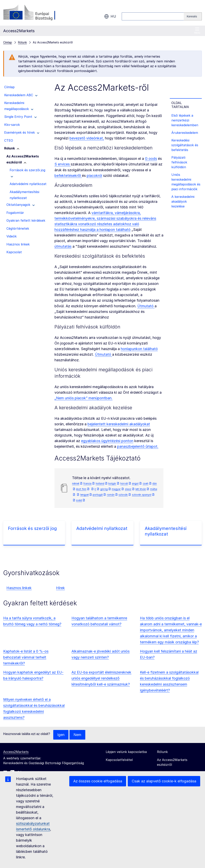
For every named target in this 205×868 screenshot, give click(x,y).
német (76, 483)
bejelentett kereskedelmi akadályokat (119, 424)
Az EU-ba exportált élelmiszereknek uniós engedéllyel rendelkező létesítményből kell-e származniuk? (101, 678)
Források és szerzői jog (32, 528)
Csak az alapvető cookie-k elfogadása (164, 781)
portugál (98, 495)
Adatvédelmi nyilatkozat (102, 528)
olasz (128, 489)
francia (87, 483)
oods (152, 159)
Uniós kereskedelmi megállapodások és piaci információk (186, 182)
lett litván (141, 489)
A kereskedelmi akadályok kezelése (183, 201)
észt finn (81, 489)
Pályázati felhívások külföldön (179, 162)
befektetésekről (68, 176)
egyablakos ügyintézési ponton (107, 441)
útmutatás (63, 246)
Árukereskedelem (185, 133)
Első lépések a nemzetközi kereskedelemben (185, 120)
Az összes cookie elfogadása (98, 781)
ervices (64, 164)
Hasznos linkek (19, 588)
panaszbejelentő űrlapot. (138, 446)
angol (135, 483)
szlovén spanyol (142, 495)
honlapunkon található (139, 349)
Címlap (8, 42)
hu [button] (110, 16)
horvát (124, 483)
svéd (79, 500)
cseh (146, 483)
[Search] (193, 16)
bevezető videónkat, (87, 138)
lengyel (84, 495)
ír (95, 489)
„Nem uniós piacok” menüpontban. (83, 398)
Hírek (60, 588)
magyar (116, 489)
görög (104, 489)
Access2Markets (16, 752)
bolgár (112, 483)
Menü (197, 31)
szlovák (123, 495)
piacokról (94, 176)
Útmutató (146, 306)
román (111, 495)
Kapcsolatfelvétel (119, 760)
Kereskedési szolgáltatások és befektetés (185, 145)
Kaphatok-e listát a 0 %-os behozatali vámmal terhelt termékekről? (26, 657)
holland (100, 483)
